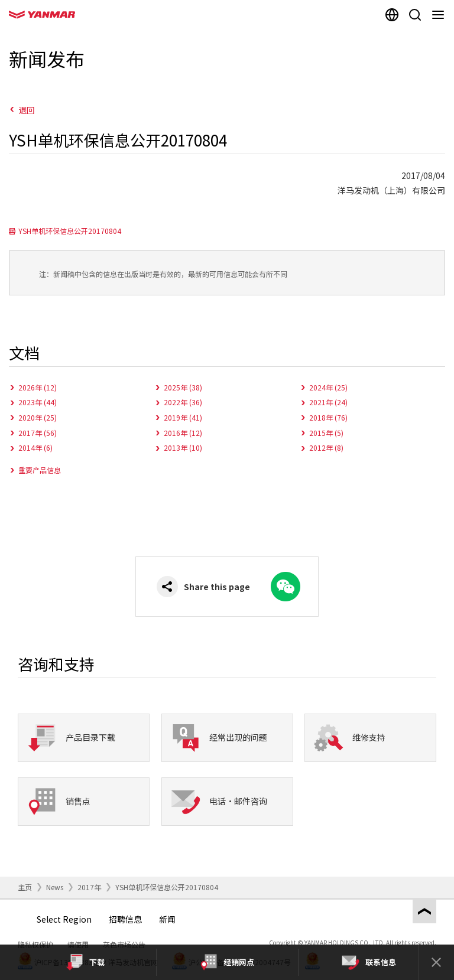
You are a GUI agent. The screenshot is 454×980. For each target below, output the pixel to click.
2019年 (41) (183, 417)
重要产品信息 (40, 470)
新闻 (167, 919)
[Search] (415, 15)
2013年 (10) (183, 447)
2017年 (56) (38, 433)
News (55, 887)
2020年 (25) (38, 417)
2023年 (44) (38, 402)
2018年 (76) (328, 417)
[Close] (436, 962)
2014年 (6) (35, 447)
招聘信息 (125, 919)
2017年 (89, 887)
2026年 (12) (38, 387)
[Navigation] (440, 15)
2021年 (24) (328, 402)
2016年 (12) (183, 433)
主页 (25, 887)
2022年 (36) (183, 402)
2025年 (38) (183, 387)
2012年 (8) (326, 447)
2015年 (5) (326, 433)
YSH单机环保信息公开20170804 (70, 231)
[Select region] (392, 15)
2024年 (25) (328, 387)
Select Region (64, 919)
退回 (27, 110)
